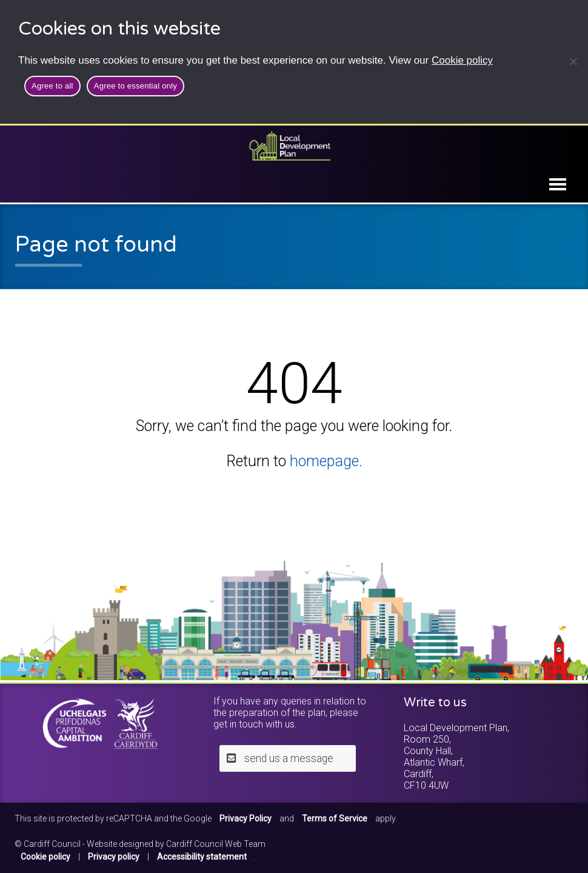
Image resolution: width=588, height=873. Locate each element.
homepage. (326, 461)
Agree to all (52, 86)
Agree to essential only (135, 86)
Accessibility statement (202, 857)
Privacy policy (114, 857)
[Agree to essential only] (573, 61)
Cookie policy (462, 60)
